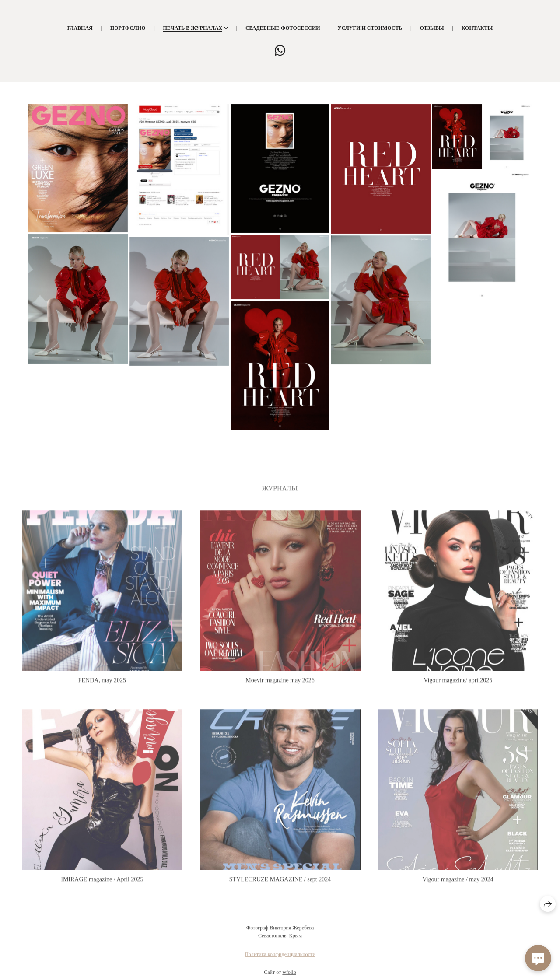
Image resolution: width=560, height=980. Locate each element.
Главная (80, 28)
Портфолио (128, 28)
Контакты (477, 28)
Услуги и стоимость (370, 28)
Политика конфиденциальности (280, 959)
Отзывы (432, 28)
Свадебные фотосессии (283, 28)
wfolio (289, 976)
